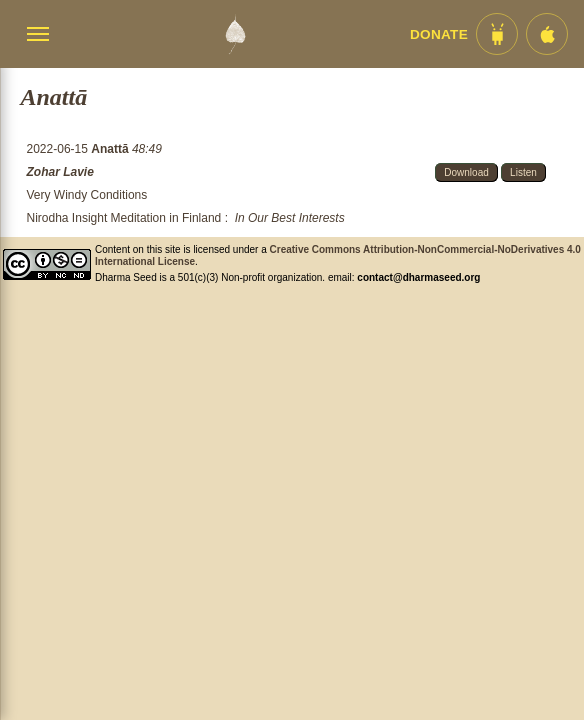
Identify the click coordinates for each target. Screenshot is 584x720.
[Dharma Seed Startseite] (235, 34)
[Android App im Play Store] (497, 34)
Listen (523, 172)
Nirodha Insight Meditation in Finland (124, 218)
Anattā (111, 149)
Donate (439, 34)
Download (466, 172)
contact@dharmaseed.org (418, 277)
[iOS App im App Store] (547, 34)
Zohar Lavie (60, 172)
